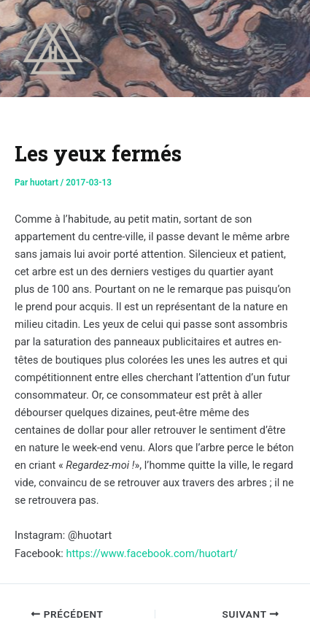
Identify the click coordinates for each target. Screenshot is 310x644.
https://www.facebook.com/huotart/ (151, 553)
